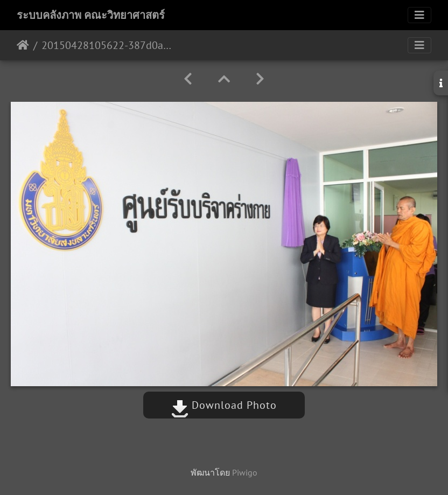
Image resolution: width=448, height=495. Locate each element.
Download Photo (224, 405)
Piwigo (245, 472)
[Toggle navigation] (419, 15)
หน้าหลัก (23, 45)
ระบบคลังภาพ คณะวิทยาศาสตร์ (91, 15)
